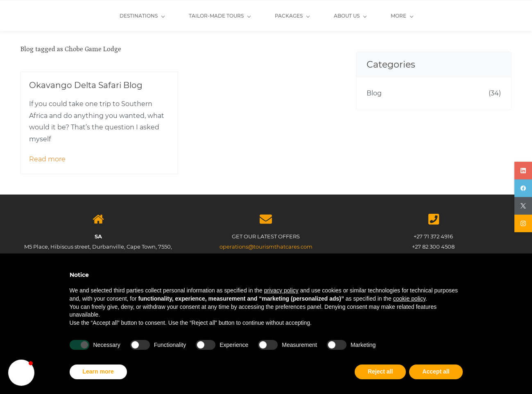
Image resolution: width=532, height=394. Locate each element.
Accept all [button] (436, 371)
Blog (374, 93)
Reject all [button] (380, 371)
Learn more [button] (98, 371)
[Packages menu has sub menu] (232, 16)
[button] (21, 373)
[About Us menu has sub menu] (290, 16)
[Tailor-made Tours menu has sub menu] (159, 16)
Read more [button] (47, 159)
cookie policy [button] (409, 299)
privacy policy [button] (281, 290)
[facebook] (523, 188)
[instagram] (523, 223)
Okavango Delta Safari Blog (86, 85)
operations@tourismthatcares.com (266, 247)
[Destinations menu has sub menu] (82, 16)
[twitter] (523, 206)
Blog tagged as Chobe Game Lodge (71, 49)
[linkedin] (523, 171)
